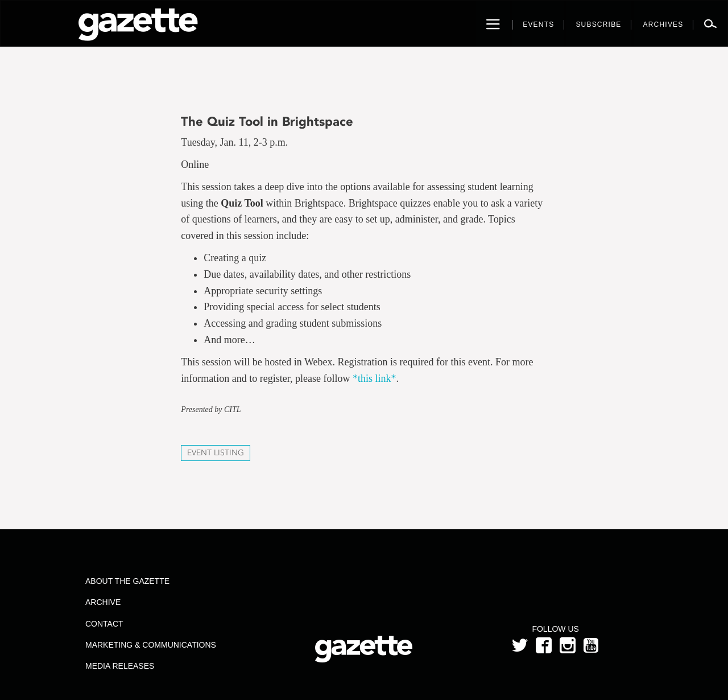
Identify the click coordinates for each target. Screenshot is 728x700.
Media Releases (120, 666)
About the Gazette (127, 581)
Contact (104, 624)
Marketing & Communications (151, 645)
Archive (103, 602)
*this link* (375, 378)
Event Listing (216, 453)
